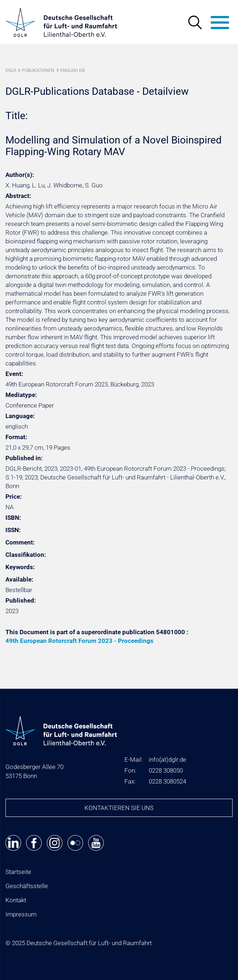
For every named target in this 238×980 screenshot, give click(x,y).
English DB (72, 70)
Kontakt (16, 900)
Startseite (18, 872)
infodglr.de (167, 760)
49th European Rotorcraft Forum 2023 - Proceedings (79, 641)
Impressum (21, 914)
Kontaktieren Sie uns (119, 808)
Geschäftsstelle (27, 886)
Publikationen (38, 70)
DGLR (11, 70)
